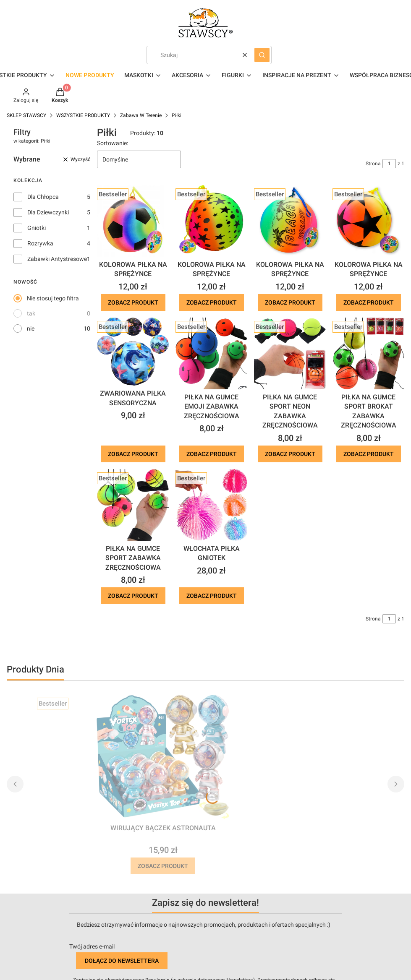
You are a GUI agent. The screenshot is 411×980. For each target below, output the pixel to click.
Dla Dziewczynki (48, 212)
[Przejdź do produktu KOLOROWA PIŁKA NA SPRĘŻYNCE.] (133, 221)
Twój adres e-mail (92, 946)
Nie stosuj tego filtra (53, 298)
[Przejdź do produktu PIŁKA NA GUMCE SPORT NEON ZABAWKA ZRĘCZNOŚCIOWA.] (290, 353)
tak (31, 313)
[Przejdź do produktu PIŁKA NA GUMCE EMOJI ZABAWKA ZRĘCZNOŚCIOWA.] (211, 353)
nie (31, 328)
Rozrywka (40, 243)
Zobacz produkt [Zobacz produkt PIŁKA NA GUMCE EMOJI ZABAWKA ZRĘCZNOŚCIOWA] (212, 454)
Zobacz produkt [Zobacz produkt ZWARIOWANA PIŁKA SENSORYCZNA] (133, 454)
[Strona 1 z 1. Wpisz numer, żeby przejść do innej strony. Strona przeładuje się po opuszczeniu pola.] (389, 164)
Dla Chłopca (43, 197)
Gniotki (37, 228)
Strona (373, 164)
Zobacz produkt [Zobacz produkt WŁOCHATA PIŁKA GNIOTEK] (212, 596)
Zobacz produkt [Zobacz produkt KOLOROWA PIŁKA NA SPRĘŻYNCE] (133, 302)
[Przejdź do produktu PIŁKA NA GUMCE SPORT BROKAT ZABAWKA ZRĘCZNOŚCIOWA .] (368, 353)
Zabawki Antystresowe (57, 259)
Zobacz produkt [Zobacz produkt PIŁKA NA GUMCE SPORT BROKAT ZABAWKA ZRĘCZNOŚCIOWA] (369, 454)
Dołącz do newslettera (122, 961)
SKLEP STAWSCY (26, 115)
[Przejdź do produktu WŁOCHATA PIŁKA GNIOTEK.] (211, 505)
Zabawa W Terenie (141, 115)
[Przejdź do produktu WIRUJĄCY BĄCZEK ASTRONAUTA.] (163, 757)
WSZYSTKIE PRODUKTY (83, 115)
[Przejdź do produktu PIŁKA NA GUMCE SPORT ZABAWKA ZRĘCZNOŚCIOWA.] (133, 505)
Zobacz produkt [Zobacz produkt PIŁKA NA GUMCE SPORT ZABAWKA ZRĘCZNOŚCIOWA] (133, 596)
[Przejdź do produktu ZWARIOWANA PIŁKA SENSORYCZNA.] (133, 352)
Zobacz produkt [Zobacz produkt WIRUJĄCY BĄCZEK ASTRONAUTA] (163, 866)
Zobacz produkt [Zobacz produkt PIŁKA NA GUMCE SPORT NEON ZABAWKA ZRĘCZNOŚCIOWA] (290, 454)
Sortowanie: (113, 143)
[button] (262, 55)
